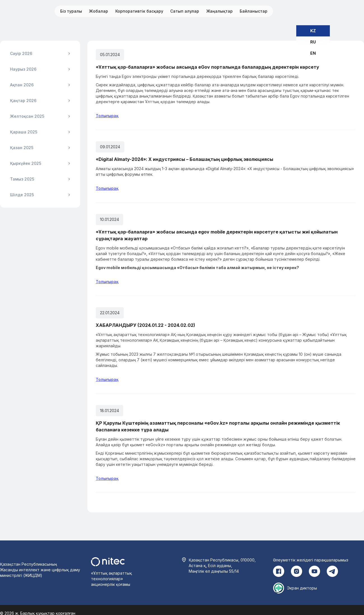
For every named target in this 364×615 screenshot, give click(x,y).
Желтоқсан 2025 (27, 116)
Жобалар (99, 11)
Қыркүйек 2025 (26, 163)
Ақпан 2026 (22, 85)
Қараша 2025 (24, 132)
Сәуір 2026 (21, 53)
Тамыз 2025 (22, 179)
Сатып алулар (185, 11)
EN (313, 53)
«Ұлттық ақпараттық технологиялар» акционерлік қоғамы (111, 579)
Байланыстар (254, 11)
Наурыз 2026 (23, 69)
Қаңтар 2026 (23, 100)
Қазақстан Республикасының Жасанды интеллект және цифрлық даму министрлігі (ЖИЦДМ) (40, 570)
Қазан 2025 (22, 148)
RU (313, 42)
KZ (313, 31)
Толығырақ (107, 116)
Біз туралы (71, 11)
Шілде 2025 (22, 195)
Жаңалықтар (220, 11)
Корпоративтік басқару (139, 11)
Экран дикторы (302, 588)
